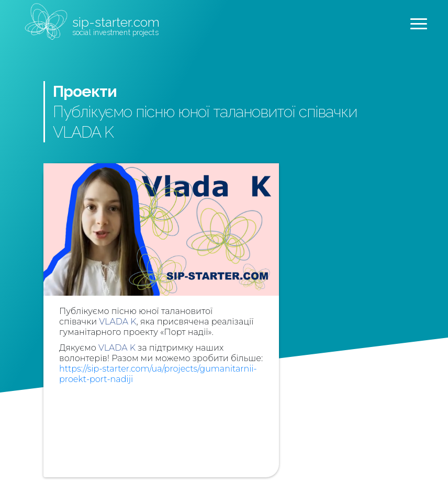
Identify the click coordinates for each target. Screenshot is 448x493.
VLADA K (117, 322)
